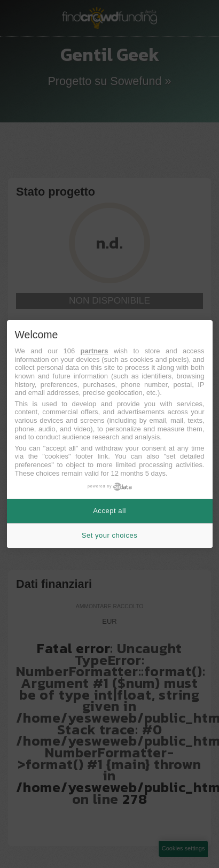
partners (95, 351)
